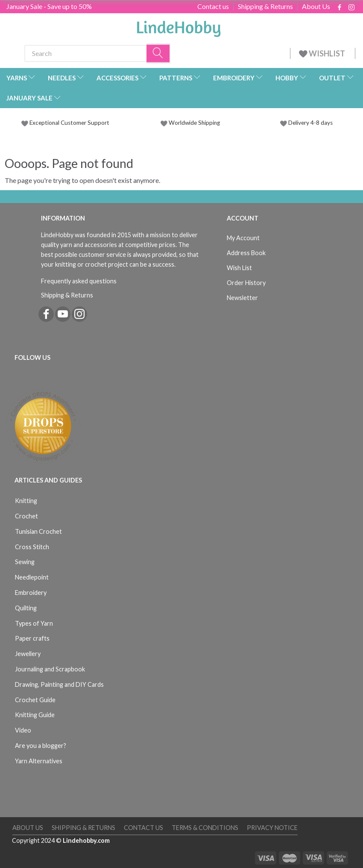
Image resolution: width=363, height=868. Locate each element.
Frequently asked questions (79, 281)
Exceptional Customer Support (69, 123)
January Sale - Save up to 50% (49, 6)
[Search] (158, 53)
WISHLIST (323, 53)
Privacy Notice (272, 828)
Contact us (213, 6)
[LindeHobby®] (179, 26)
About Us (316, 6)
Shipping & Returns (265, 6)
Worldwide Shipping (190, 123)
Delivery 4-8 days (306, 123)
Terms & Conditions (205, 828)
